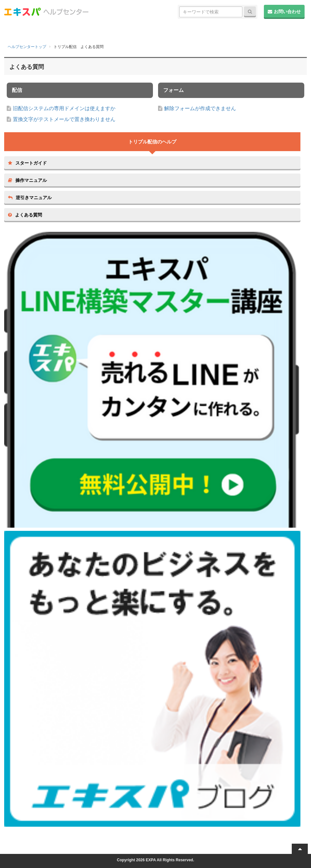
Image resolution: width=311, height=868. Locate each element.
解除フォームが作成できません (200, 108)
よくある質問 (25, 215)
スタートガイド (27, 163)
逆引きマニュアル (30, 198)
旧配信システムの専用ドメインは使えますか (64, 108)
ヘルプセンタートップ (27, 47)
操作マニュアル (27, 180)
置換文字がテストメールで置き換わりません (64, 119)
